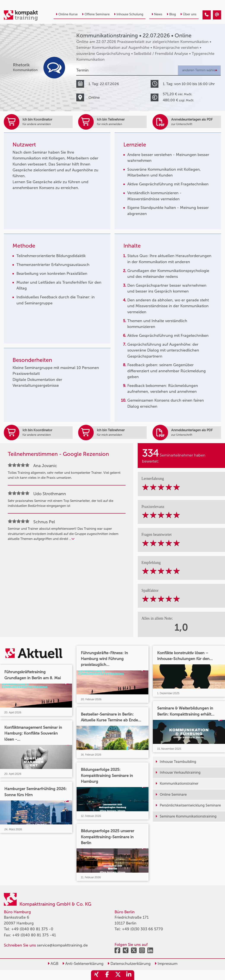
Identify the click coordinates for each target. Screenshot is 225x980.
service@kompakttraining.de (62, 945)
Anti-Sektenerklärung (83, 964)
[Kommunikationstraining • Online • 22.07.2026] (207, 15)
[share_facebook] (107, 975)
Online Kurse (67, 14)
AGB (53, 964)
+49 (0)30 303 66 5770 (142, 929)
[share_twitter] (118, 975)
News (157, 14)
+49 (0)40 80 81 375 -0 (32, 929)
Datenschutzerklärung (129, 964)
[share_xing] (96, 975)
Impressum (166, 964)
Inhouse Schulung (129, 14)
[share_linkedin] (129, 975)
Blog (171, 14)
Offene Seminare (96, 14)
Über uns (188, 14)
